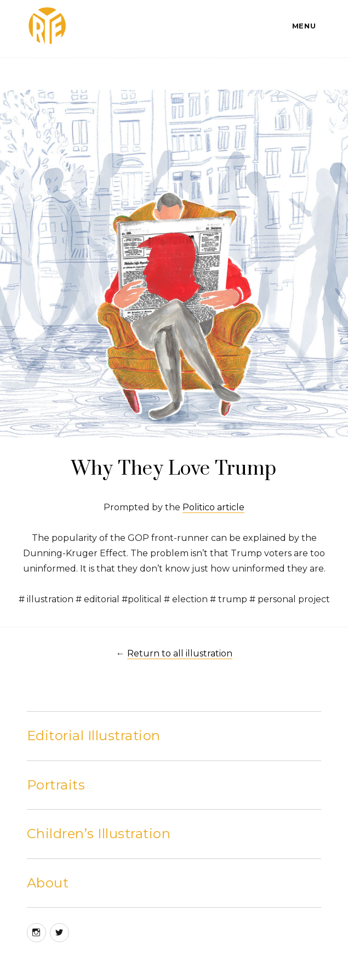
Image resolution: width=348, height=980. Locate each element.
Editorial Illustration (94, 736)
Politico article (213, 507)
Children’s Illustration (99, 834)
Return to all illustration (180, 653)
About (48, 883)
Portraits (56, 785)
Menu (304, 26)
